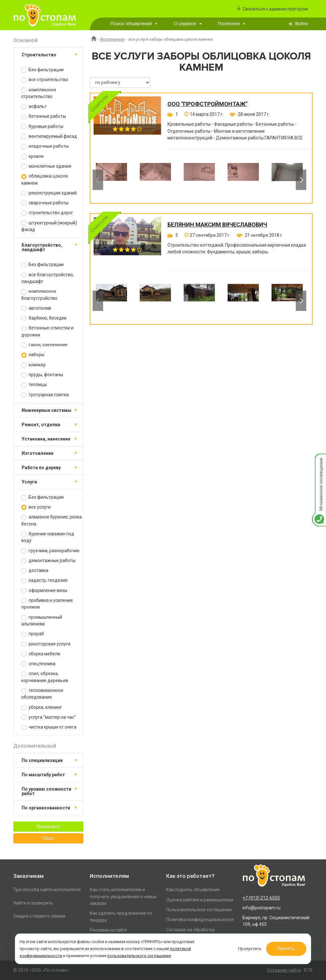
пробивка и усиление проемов (47, 604)
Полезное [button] (232, 24)
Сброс (48, 838)
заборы (33, 355)
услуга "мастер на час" (49, 717)
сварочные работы (45, 203)
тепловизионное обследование (42, 694)
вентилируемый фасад (49, 136)
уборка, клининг (42, 707)
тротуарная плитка (45, 395)
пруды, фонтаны (42, 375)
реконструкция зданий (49, 193)
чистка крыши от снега (49, 727)
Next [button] (301, 180)
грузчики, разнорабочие (50, 551)
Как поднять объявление (193, 890)
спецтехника (38, 664)
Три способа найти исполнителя (47, 890)
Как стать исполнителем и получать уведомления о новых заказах (123, 896)
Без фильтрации (43, 70)
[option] (111, 180)
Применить (48, 827)
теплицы (34, 385)
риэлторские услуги (46, 644)
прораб (33, 634)
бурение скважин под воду (48, 537)
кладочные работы (45, 146)
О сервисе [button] (188, 24)
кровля (32, 156)
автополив (36, 308)
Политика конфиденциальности (200, 920)
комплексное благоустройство (39, 295)
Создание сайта (284, 970)
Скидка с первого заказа (39, 916)
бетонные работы (44, 116)
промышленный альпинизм (42, 620)
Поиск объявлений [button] (134, 24)
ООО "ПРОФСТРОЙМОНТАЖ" (207, 104)
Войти (301, 24)
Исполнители (112, 39)
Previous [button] (98, 180)
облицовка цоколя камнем (45, 179)
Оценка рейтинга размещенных (200, 900)
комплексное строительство (39, 93)
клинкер (34, 365)
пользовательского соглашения (139, 956)
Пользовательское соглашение (199, 910)
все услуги (36, 507)
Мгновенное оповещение (319, 460)
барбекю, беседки (44, 318)
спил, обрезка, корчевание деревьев (45, 677)
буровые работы (42, 127)
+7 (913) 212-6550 (261, 898)
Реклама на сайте (108, 930)
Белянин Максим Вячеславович (217, 225)
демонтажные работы (48, 561)
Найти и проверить (33, 903)
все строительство (45, 80)
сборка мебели (41, 654)
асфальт (34, 106)
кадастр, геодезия (44, 580)
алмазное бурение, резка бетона (52, 520)
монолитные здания (46, 166)
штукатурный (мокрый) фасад (49, 226)
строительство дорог (47, 213)
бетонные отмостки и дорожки (47, 331)
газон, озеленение (44, 345)
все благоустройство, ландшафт (48, 278)
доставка (35, 571)
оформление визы (44, 591)
